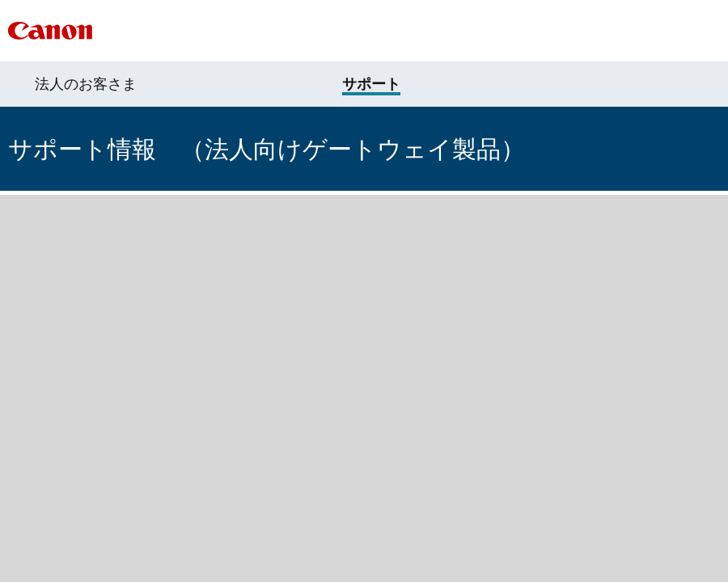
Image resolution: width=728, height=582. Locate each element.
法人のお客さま (86, 84)
